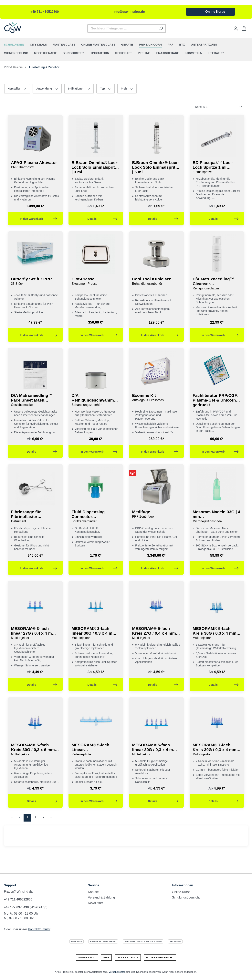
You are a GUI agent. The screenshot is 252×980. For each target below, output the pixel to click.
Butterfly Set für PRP (35, 281)
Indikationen (79, 88)
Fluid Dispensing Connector (96, 517)
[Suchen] (161, 28)
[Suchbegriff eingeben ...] (122, 28)
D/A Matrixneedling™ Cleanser (217, 284)
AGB (106, 958)
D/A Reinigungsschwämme (96, 400)
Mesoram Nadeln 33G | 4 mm (217, 517)
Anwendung (47, 88)
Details (102, 218)
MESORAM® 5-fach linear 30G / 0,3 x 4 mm (156, 750)
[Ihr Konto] (236, 28)
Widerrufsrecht (160, 958)
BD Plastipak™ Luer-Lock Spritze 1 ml (217, 167)
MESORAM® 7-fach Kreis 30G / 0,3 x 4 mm (217, 750)
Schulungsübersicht (186, 897)
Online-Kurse (181, 892)
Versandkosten (117, 972)
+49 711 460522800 (45, 12)
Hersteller (17, 88)
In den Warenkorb (38, 218)
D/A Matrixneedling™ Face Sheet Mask (35, 400)
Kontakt (93, 892)
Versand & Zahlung (101, 897)
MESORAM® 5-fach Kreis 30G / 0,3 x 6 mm (35, 750)
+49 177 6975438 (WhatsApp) (26, 907)
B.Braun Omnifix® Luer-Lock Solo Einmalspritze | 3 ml (95, 167)
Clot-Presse (96, 281)
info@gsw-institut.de (129, 12)
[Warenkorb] (244, 28)
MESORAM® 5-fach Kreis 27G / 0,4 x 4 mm (156, 633)
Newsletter (95, 903)
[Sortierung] (219, 107)
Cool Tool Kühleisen (156, 281)
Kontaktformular (39, 929)
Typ (105, 88)
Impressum (87, 958)
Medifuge (156, 514)
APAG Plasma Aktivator (35, 165)
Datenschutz (128, 958)
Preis (127, 88)
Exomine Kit (156, 398)
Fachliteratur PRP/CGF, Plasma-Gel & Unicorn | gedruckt (215, 400)
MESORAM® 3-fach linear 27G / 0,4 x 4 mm (35, 633)
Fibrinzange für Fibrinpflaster (35, 517)
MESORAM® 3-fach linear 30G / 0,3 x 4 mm (96, 633)
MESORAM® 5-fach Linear (96, 750)
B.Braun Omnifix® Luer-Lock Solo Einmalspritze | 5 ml (156, 167)
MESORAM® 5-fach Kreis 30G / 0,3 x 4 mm (217, 633)
